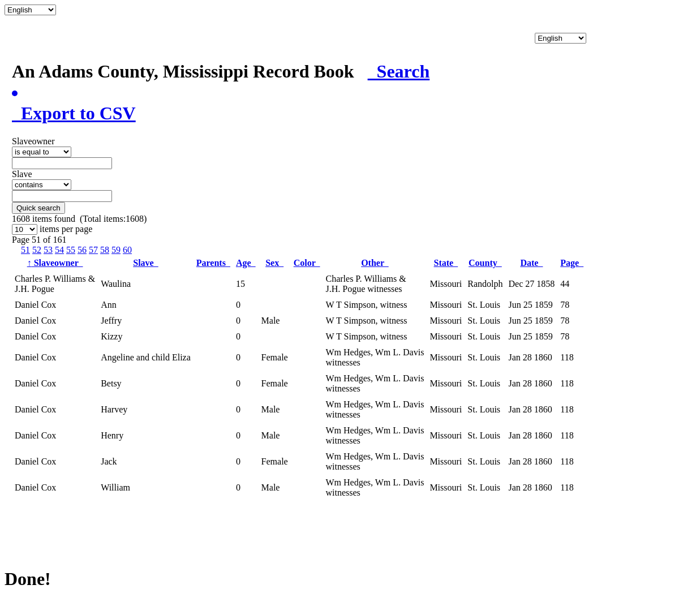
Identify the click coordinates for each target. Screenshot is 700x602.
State (446, 263)
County (485, 263)
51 (25, 250)
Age (246, 263)
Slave (145, 263)
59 (116, 250)
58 (105, 250)
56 (82, 250)
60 (127, 250)
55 (71, 250)
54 (59, 250)
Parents (213, 263)
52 (37, 250)
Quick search (38, 208)
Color (307, 263)
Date (531, 263)
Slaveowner (55, 263)
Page (572, 263)
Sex (274, 263)
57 (93, 250)
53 (48, 250)
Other (375, 263)
